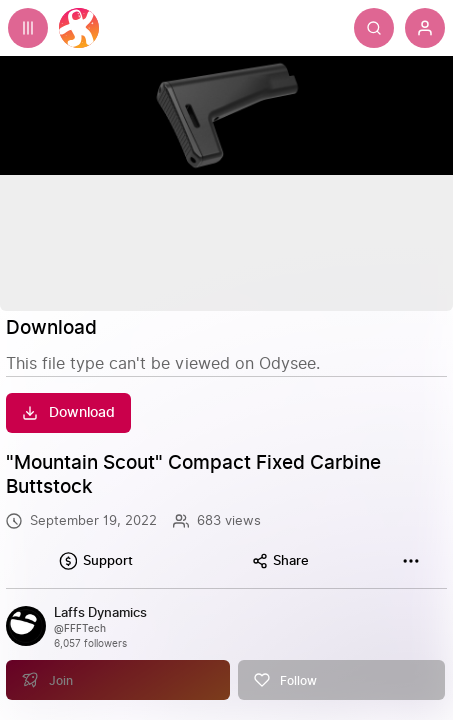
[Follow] (341, 661)
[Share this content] (280, 561)
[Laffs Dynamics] (100, 613)
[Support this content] (95, 561)
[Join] (117, 661)
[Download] (68, 413)
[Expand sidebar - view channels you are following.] (28, 28)
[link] (226, 643)
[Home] (79, 28)
